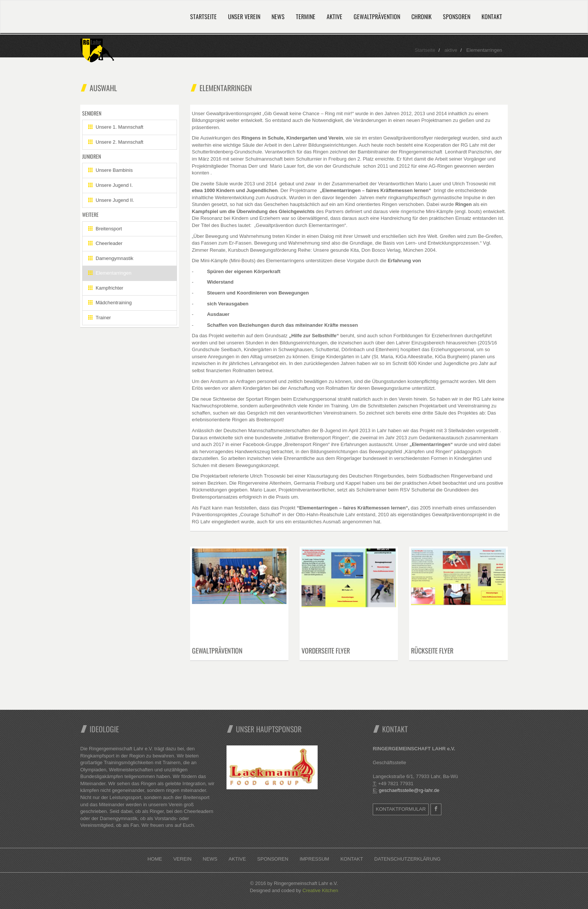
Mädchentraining (110, 303)
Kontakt (492, 17)
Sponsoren (457, 17)
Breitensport (105, 229)
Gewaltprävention (377, 17)
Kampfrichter (106, 288)
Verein (182, 859)
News (278, 17)
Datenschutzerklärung (407, 859)
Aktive (334, 17)
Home (155, 859)
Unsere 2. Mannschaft (116, 142)
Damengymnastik (111, 258)
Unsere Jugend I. (110, 185)
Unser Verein (244, 17)
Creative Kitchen (320, 890)
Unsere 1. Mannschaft (116, 127)
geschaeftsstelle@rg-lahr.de (409, 790)
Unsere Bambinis (110, 170)
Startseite (203, 17)
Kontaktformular (401, 809)
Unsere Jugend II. (111, 200)
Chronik (421, 17)
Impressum (314, 859)
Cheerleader (105, 243)
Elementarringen (110, 273)
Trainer (100, 318)
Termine (306, 17)
